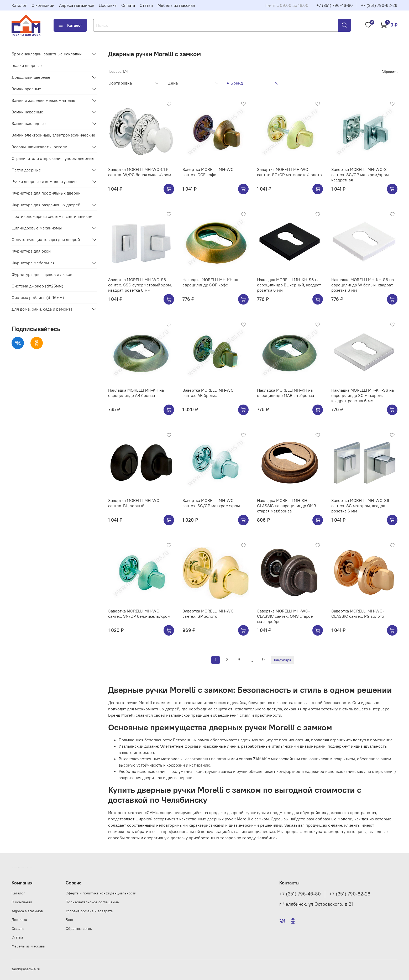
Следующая (282, 660)
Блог (70, 920)
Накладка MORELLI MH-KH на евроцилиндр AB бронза (136, 393)
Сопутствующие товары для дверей (46, 239)
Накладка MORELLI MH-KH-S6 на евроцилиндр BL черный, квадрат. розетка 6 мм (289, 285)
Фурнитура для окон (31, 251)
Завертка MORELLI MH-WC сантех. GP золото (208, 614)
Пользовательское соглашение (92, 902)
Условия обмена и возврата (89, 911)
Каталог (19, 5)
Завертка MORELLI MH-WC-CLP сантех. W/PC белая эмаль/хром (140, 172)
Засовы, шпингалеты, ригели (39, 147)
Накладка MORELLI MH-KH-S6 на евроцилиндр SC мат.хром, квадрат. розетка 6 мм (363, 395)
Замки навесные (27, 112)
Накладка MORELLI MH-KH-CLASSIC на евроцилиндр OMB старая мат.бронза (287, 506)
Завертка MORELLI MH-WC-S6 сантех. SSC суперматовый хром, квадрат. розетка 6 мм (140, 285)
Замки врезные (26, 89)
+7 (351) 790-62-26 (379, 5)
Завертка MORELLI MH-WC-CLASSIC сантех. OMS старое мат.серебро (285, 616)
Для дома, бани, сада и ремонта (42, 309)
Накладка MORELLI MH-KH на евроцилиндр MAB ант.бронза (285, 393)
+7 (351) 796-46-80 (335, 5)
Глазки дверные (27, 65)
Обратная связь (79, 929)
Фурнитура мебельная (33, 263)
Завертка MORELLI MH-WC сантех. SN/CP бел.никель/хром (139, 614)
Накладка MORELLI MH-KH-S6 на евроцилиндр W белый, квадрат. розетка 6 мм (363, 285)
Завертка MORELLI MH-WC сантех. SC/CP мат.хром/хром (211, 503)
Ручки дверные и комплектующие (44, 181)
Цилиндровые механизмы (37, 228)
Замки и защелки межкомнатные (43, 100)
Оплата (128, 5)
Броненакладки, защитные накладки (47, 54)
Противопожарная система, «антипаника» (52, 216)
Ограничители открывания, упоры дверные (53, 158)
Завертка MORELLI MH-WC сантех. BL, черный (134, 503)
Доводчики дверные (31, 77)
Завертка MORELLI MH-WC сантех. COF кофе (208, 172)
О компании (43, 5)
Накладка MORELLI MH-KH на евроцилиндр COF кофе (210, 282)
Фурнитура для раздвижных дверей (46, 205)
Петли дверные (26, 170)
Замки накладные (29, 123)
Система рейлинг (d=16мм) (38, 297)
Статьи (146, 5)
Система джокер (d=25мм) (37, 286)
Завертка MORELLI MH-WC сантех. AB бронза (208, 393)
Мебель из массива (176, 5)
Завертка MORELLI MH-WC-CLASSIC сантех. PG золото (358, 614)
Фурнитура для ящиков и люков (42, 274)
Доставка (108, 5)
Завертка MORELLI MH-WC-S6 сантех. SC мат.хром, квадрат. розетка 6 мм (360, 506)
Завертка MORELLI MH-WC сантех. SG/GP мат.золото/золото (289, 172)
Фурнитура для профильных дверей (46, 193)
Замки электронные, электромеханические (53, 135)
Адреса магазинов (77, 5)
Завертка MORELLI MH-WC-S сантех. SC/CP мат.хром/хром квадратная (360, 175)
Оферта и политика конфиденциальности (101, 893)
